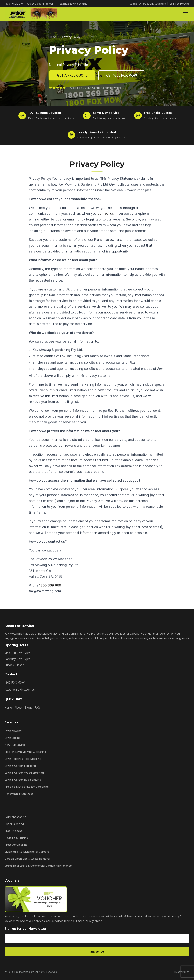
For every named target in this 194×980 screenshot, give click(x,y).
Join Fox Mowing (180, 4)
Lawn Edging (13, 738)
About (18, 707)
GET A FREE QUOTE (72, 76)
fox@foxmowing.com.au (73, 4)
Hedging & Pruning (16, 838)
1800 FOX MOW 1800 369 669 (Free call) (29, 4)
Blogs (29, 707)
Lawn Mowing (13, 731)
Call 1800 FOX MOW (122, 76)
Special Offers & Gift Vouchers (148, 4)
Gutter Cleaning (14, 824)
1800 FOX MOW (15, 683)
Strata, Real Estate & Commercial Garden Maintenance (38, 866)
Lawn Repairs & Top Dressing (23, 759)
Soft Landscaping (15, 817)
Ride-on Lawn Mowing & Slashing (25, 752)
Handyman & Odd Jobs (19, 794)
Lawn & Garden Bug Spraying (23, 780)
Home (53, 37)
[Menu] (186, 14)
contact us (106, 216)
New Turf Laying (15, 745)
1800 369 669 (50, 587)
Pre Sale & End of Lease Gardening (27, 787)
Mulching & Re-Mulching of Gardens (27, 852)
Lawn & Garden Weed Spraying (24, 773)
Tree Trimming (14, 831)
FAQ (37, 707)
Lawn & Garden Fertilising (20, 766)
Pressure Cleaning (16, 845)
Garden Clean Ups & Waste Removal (27, 859)
